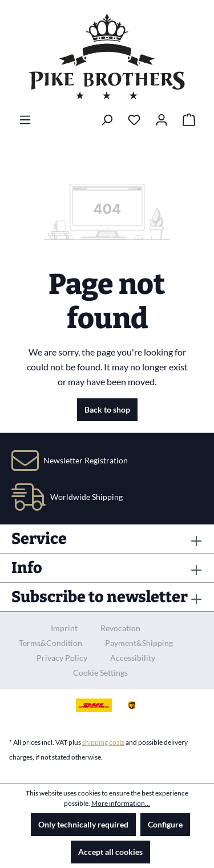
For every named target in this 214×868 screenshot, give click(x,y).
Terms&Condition (51, 643)
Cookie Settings (100, 673)
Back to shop (107, 409)
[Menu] (25, 120)
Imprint (64, 628)
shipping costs (103, 742)
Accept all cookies (110, 852)
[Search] (107, 120)
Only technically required (83, 824)
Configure (165, 824)
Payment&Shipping (139, 643)
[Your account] (161, 120)
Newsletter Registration (86, 460)
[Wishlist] (134, 120)
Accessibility (133, 658)
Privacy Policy (62, 658)
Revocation (120, 628)
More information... (121, 803)
